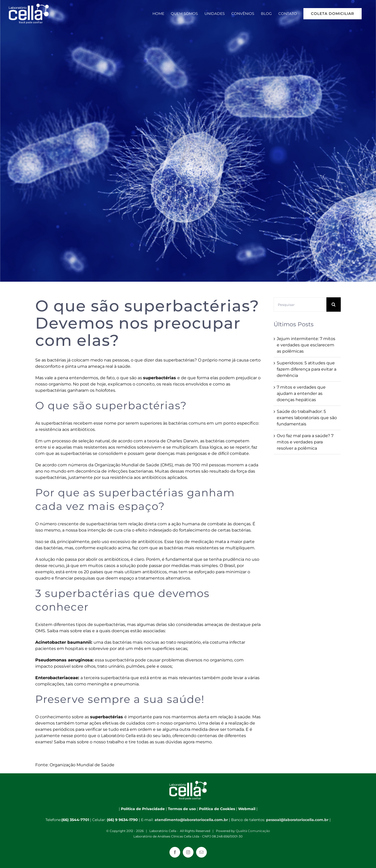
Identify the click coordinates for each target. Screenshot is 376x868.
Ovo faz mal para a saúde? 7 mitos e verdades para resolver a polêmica (305, 442)
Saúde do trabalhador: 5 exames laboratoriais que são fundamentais (307, 418)
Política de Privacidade (143, 809)
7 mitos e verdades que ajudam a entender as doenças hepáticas (301, 393)
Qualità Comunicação (253, 831)
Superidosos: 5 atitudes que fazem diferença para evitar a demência (307, 369)
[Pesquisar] (300, 305)
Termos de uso (182, 809)
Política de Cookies (217, 809)
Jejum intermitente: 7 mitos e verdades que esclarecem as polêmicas (306, 345)
